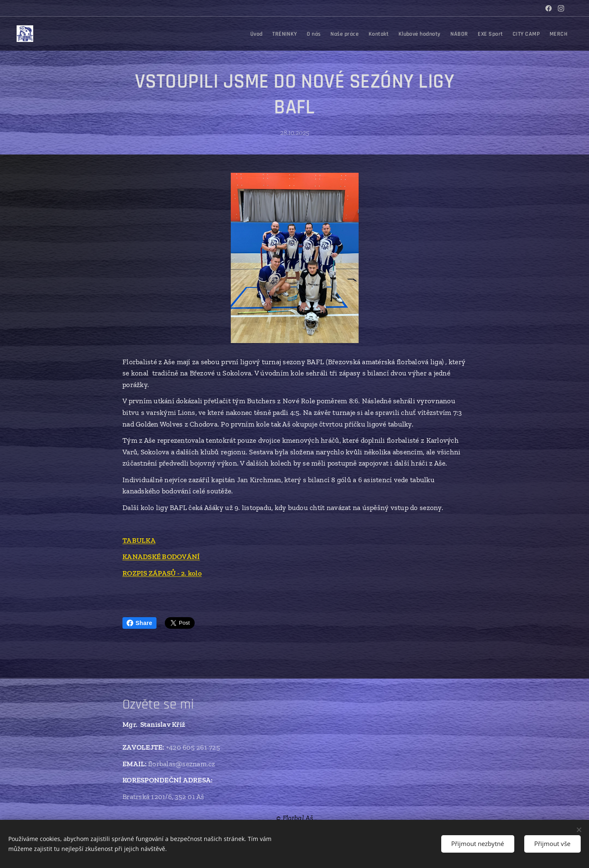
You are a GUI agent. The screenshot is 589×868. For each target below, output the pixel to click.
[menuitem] (422, 34)
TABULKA (139, 540)
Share (139, 623)
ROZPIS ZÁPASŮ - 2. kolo (162, 573)
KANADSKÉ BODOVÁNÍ (161, 557)
